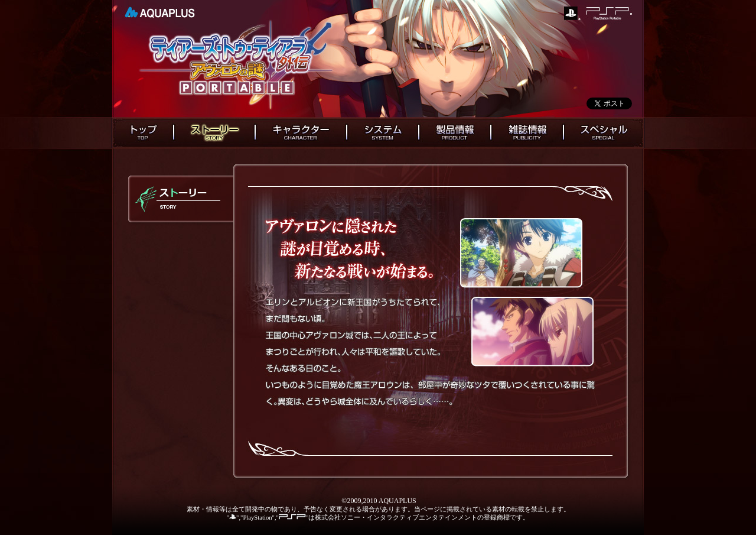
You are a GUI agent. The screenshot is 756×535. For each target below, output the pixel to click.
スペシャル (604, 133)
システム (383, 133)
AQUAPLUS (160, 12)
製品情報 (455, 133)
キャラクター (301, 133)
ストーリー (214, 133)
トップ (143, 133)
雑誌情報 (527, 133)
